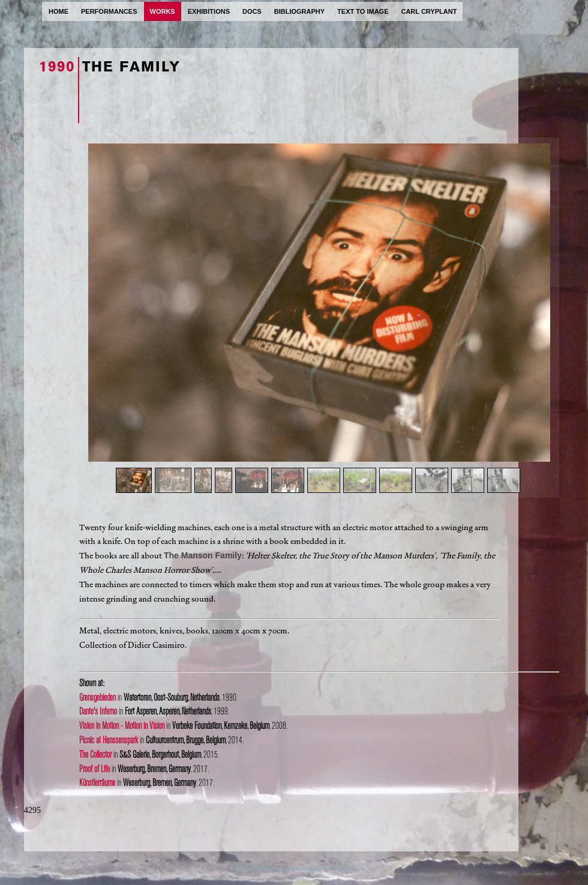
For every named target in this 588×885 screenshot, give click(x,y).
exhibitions (209, 11)
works (163, 11)
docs (252, 11)
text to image (363, 11)
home (58, 11)
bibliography (299, 11)
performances (109, 11)
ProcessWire (342, 868)
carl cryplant (429, 11)
